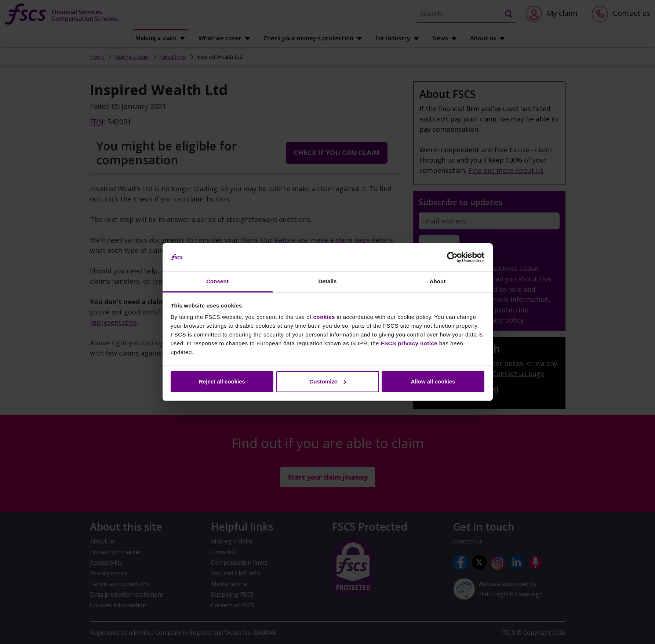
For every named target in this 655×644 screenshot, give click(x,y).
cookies (324, 317)
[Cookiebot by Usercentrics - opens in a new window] (452, 257)
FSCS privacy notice (409, 343)
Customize (328, 381)
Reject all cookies (222, 381)
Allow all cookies (433, 381)
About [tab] (438, 281)
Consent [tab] (217, 281)
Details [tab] (328, 281)
